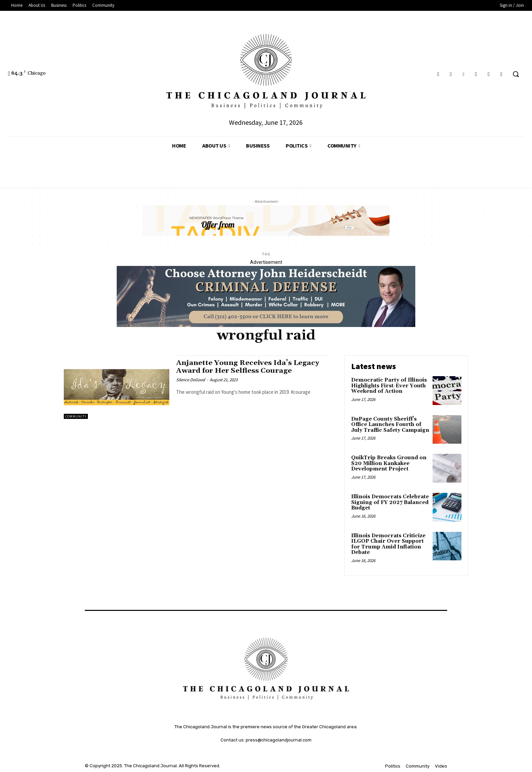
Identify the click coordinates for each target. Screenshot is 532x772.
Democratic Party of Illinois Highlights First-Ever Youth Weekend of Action (389, 386)
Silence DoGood (191, 380)
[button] (516, 74)
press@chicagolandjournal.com (279, 740)
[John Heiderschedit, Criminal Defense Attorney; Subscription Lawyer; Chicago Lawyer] (266, 325)
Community (76, 416)
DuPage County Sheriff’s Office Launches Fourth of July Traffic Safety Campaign (390, 425)
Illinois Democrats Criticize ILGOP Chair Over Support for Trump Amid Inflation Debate (388, 544)
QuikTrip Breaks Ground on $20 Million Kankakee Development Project (389, 463)
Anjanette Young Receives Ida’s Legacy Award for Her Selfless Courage (248, 367)
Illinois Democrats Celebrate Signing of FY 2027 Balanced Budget (390, 502)
